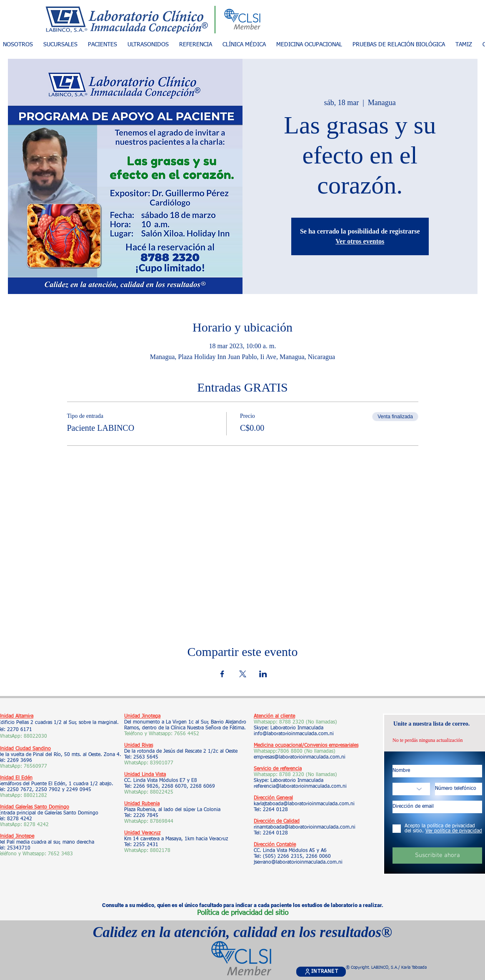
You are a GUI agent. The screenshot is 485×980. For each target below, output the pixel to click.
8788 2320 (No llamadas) (308, 722)
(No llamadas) (319, 751)
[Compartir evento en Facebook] (222, 674)
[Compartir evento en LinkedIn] (263, 674)
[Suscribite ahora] (437, 856)
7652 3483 (61, 854)
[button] (102, 45)
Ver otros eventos (360, 241)
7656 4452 (187, 734)
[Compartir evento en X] (243, 674)
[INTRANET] (321, 972)
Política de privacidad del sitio (243, 913)
